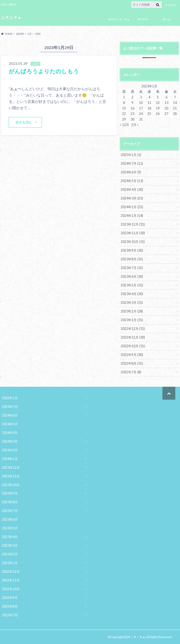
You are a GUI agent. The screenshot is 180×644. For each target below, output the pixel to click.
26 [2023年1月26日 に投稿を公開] (158, 114)
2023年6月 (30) (132, 276)
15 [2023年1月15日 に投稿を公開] (124, 108)
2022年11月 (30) (133, 337)
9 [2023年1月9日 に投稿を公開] (132, 103)
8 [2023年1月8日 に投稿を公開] (124, 103)
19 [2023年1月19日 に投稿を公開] (158, 108)
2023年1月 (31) (132, 320)
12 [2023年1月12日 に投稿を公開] (158, 103)
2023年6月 (10, 519)
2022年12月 (11, 572)
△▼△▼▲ (11, 17)
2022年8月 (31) (132, 363)
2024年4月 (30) (132, 189)
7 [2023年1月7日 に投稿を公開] (175, 97)
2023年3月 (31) (132, 302)
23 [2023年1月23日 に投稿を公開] (132, 114)
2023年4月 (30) (132, 294)
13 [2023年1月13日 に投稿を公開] (166, 103)
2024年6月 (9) (131, 172)
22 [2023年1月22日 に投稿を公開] (124, 114)
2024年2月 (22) (132, 207)
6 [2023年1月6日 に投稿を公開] (166, 97)
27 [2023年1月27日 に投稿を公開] (166, 114)
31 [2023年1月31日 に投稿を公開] (141, 119)
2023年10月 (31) (133, 242)
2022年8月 (10, 606)
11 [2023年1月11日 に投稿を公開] (149, 103)
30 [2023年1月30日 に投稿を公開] (132, 119)
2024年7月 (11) (132, 163)
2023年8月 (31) (132, 259)
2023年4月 (10, 537)
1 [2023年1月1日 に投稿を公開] (124, 97)
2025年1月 (10, 398)
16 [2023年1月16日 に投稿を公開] (132, 108)
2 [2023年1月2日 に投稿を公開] (132, 97)
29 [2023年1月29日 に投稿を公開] (124, 119)
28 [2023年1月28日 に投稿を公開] (175, 114)
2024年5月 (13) (132, 181)
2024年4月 (10, 433)
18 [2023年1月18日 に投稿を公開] (149, 108)
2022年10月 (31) (133, 346)
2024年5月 (10, 424)
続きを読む (24, 122)
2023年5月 (10, 528)
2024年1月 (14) (132, 216)
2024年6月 (10, 415)
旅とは (167, 19)
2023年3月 (10, 545)
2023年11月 (11, 476)
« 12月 (124, 125)
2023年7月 (10, 511)
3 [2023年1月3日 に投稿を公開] (141, 97)
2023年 (20, 34)
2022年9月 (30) (132, 355)
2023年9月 (10, 493)
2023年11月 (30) (133, 233)
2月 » (135, 125)
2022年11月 (11, 580)
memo (172, 5)
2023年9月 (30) (132, 250)
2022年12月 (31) (133, 329)
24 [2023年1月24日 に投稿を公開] (141, 114)
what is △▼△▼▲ (119, 19)
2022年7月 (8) (131, 372)
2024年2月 (10, 450)
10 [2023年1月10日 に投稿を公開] (141, 103)
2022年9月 (10, 598)
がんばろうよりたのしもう (44, 71)
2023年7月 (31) (132, 268)
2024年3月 (10, 441)
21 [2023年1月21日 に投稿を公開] (175, 108)
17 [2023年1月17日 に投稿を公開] (141, 108)
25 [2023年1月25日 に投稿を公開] (149, 114)
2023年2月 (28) (132, 311)
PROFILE (143, 19)
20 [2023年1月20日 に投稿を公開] (166, 108)
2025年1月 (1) (131, 155)
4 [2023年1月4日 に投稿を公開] (149, 97)
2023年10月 (11, 485)
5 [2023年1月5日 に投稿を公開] (158, 97)
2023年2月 (10, 554)
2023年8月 (10, 502)
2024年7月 (10, 407)
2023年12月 (11, 467)
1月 (30, 34)
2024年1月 (10, 459)
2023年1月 (10, 563)
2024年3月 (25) (132, 198)
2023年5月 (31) (132, 285)
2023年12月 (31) (133, 224)
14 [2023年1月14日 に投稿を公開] (175, 103)
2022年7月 (10, 615)
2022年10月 (11, 589)
